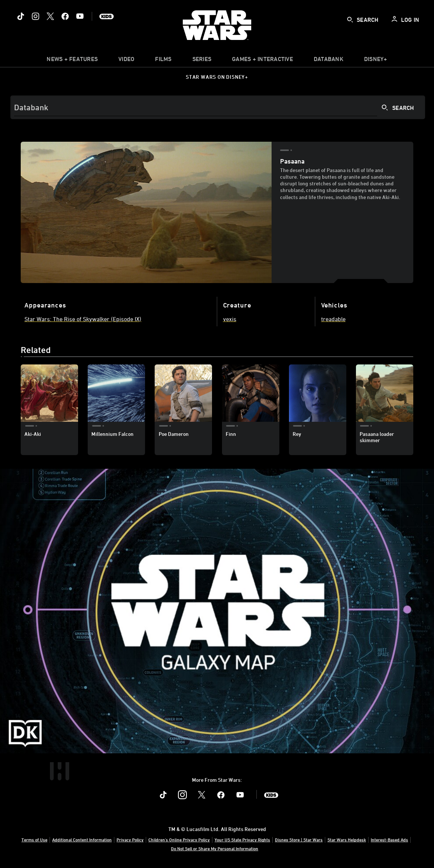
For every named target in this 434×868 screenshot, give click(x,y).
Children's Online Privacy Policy (179, 840)
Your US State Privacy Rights (242, 840)
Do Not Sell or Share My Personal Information (215, 848)
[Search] (218, 107)
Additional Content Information (82, 840)
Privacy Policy (130, 840)
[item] (72, 61)
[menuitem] (126, 61)
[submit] (350, 20)
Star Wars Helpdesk (347, 840)
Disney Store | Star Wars (299, 840)
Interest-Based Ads (389, 840)
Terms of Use (34, 840)
